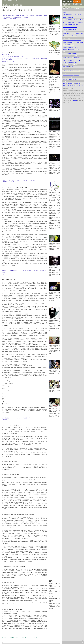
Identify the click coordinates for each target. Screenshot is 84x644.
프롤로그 (65, 12)
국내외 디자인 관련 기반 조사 (70, 63)
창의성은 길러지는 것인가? (69, 29)
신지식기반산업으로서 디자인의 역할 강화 (73, 34)
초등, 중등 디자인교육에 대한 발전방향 (72, 15)
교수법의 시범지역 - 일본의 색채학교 (72, 25)
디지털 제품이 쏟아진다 (69, 45)
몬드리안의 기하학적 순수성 (70, 79)
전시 (64, 86)
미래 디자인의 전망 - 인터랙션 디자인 (72, 40)
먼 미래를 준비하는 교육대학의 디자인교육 (73, 20)
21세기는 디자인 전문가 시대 (70, 36)
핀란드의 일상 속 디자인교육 (70, 27)
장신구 (71, 67)
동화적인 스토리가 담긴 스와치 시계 (72, 60)
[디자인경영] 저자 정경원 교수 (70, 54)
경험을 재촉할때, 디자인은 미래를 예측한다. (73, 42)
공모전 (68, 86)
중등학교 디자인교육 (68, 17)
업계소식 (78, 86)
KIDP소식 (72, 86)
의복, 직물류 (66, 67)
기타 (82, 86)
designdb (75, 100)
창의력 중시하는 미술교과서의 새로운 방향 (73, 22)
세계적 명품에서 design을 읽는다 (71, 75)
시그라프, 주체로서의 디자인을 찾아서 (72, 50)
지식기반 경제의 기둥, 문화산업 (71, 47)
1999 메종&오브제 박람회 (69, 83)
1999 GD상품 (79, 83)
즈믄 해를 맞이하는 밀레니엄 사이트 (72, 71)
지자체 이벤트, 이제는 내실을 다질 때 (72, 58)
